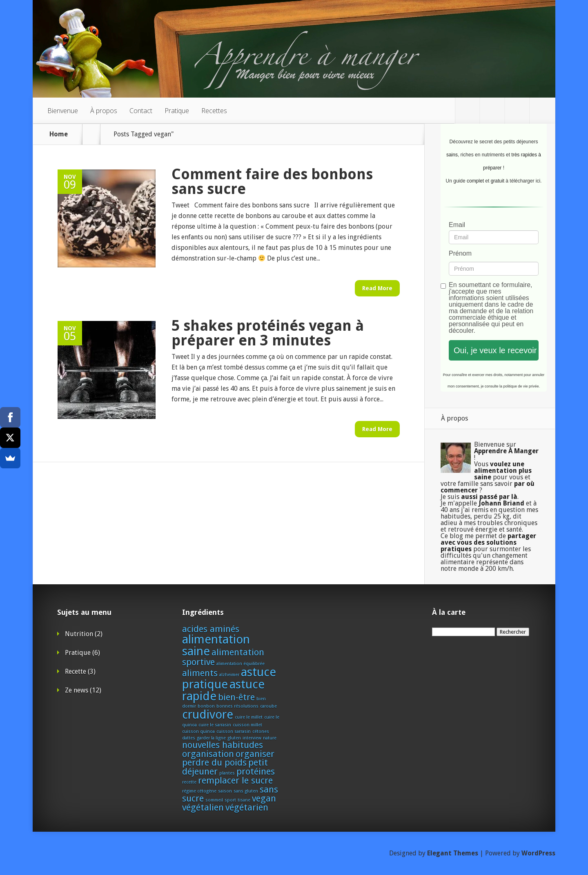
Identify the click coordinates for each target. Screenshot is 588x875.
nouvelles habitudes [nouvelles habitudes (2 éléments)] (223, 745)
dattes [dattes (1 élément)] (189, 738)
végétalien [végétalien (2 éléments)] (203, 807)
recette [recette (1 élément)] (189, 782)
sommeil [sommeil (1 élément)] (214, 800)
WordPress (538, 853)
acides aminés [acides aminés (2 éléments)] (211, 629)
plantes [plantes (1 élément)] (227, 773)
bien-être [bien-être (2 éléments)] (236, 697)
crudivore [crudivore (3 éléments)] (208, 715)
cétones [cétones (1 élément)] (261, 731)
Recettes (214, 111)
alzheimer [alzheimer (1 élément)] (229, 675)
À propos (104, 111)
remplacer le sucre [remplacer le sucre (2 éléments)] (235, 780)
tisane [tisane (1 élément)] (244, 800)
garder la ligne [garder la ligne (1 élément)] (211, 738)
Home (59, 134)
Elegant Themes (453, 853)
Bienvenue (63, 111)
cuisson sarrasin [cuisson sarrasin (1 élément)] (234, 731)
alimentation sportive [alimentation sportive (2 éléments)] (223, 657)
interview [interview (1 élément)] (252, 738)
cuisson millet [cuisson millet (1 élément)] (247, 725)
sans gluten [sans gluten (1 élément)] (246, 791)
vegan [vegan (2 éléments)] (264, 798)
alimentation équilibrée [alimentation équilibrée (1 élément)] (241, 664)
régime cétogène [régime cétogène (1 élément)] (199, 791)
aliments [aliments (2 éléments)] (200, 673)
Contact (141, 111)
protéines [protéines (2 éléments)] (256, 771)
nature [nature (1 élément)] (270, 738)
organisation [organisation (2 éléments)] (208, 754)
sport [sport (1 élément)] (230, 800)
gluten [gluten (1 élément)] (234, 738)
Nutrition (79, 634)
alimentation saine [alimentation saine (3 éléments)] (216, 645)
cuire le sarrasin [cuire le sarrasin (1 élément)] (215, 725)
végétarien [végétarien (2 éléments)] (247, 807)
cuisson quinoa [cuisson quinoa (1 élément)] (198, 731)
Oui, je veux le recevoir (495, 350)
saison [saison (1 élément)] (225, 791)
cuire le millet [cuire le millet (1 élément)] (249, 717)
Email (457, 225)
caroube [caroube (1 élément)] (268, 706)
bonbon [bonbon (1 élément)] (206, 706)
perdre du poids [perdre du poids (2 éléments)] (214, 763)
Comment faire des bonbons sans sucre (272, 181)
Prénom (460, 254)
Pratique (177, 111)
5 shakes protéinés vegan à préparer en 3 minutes (268, 333)
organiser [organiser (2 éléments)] (255, 754)
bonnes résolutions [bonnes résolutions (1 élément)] (237, 706)
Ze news (77, 690)
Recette (76, 671)
